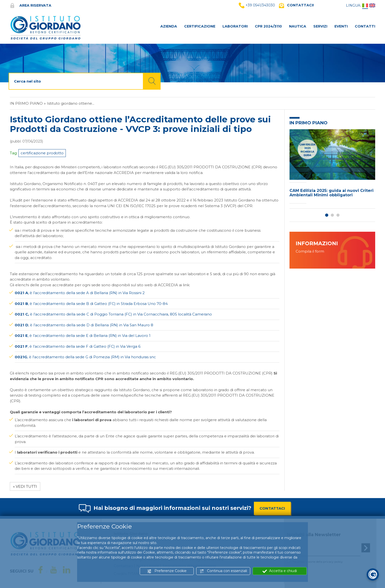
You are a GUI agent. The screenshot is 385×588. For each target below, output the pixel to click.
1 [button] (327, 215)
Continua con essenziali (223, 571)
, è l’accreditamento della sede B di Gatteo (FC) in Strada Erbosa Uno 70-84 (91, 304)
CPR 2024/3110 (268, 26)
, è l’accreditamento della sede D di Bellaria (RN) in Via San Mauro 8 (84, 325)
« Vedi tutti (25, 486)
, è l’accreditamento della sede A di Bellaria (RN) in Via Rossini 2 (80, 293)
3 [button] (338, 215)
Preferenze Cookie (167, 571)
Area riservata (31, 5)
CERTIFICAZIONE (200, 26)
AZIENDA (169, 26)
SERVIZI (320, 26)
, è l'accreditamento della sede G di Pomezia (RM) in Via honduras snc (85, 357)
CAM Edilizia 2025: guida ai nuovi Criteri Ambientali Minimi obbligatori (331, 193)
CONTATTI (365, 26)
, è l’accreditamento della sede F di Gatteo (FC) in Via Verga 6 (78, 346)
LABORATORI (235, 26)
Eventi (341, 26)
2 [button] (332, 215)
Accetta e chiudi (280, 571)
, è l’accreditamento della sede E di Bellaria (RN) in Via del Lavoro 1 (83, 336)
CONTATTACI (272, 508)
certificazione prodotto (42, 153)
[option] (332, 168)
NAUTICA (298, 26)
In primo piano (26, 103)
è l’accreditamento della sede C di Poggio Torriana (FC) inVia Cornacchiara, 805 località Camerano (113, 314)
